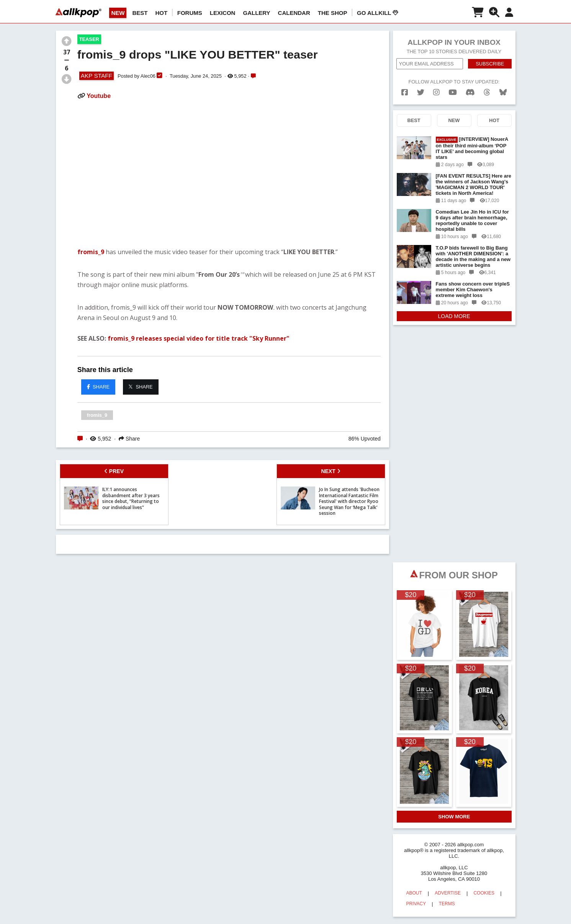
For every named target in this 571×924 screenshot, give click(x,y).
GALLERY (256, 13)
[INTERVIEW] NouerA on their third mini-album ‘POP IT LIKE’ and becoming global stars (472, 148)
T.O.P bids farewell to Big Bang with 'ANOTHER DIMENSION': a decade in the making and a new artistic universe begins (473, 256)
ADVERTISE (448, 893)
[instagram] (436, 92)
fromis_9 (92, 252)
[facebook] (405, 92)
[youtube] (453, 92)
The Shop (333, 13)
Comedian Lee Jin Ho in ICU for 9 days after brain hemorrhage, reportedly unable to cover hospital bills (472, 220)
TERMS (447, 904)
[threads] (487, 92)
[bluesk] (503, 92)
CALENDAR (294, 13)
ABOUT (414, 893)
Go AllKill (378, 13)
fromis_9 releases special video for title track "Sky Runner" (199, 338)
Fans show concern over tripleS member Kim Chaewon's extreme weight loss (473, 290)
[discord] (470, 92)
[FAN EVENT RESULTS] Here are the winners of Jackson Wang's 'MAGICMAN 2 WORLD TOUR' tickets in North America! (474, 184)
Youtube (99, 96)
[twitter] (421, 92)
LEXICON (223, 13)
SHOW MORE (454, 817)
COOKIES (484, 893)
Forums (190, 13)
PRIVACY (416, 904)
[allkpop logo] (79, 13)
